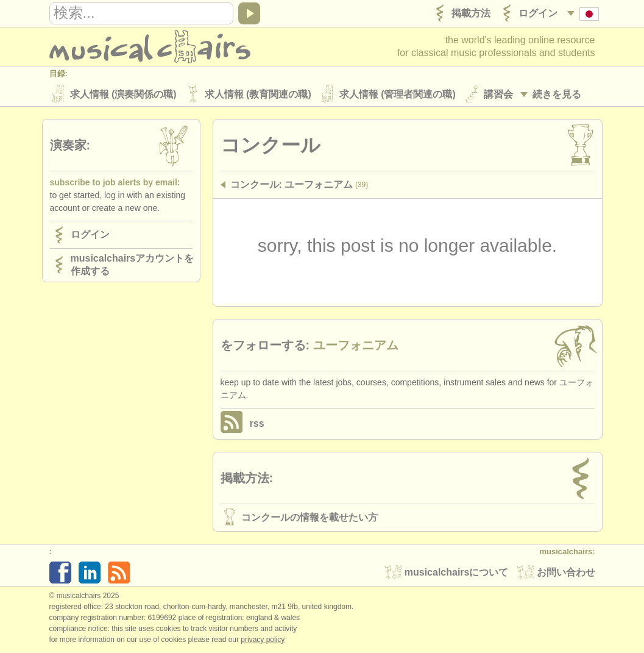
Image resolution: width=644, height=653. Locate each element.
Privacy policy (263, 640)
